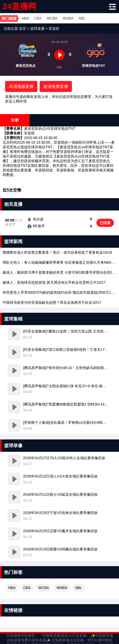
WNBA (68, 18)
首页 (23, 29)
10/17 (54, 282)
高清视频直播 (21, 86)
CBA (38, 18)
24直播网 (19, 6)
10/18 (57, 252)
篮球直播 (37, 29)
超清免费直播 (56, 86)
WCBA (52, 18)
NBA (25, 18)
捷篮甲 (10, 224)
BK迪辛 (39, 226)
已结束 (105, 223)
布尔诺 (38, 219)
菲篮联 (54, 29)
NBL (82, 18)
